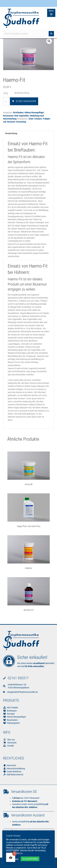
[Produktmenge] (7, 102)
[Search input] (25, 34)
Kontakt (8, 746)
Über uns (9, 740)
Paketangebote (13, 723)
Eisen (31, 119)
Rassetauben (12, 720)
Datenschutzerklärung (14, 768)
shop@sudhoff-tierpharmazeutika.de (22, 692)
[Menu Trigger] (51, 13)
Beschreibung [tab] (11, 133)
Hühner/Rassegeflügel (34, 113)
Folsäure (38, 119)
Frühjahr (47, 119)
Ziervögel (11, 714)
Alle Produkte (12, 708)
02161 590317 (18, 678)
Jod (5, 122)
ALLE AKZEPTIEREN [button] (30, 859)
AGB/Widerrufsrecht (13, 775)
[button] (49, 41)
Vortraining (21, 122)
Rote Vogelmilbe (22, 116)
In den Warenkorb (26, 101)
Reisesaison (8, 116)
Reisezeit (11, 122)
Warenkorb (10, 743)
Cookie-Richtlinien (12, 772)
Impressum (10, 765)
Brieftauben (18, 113)
